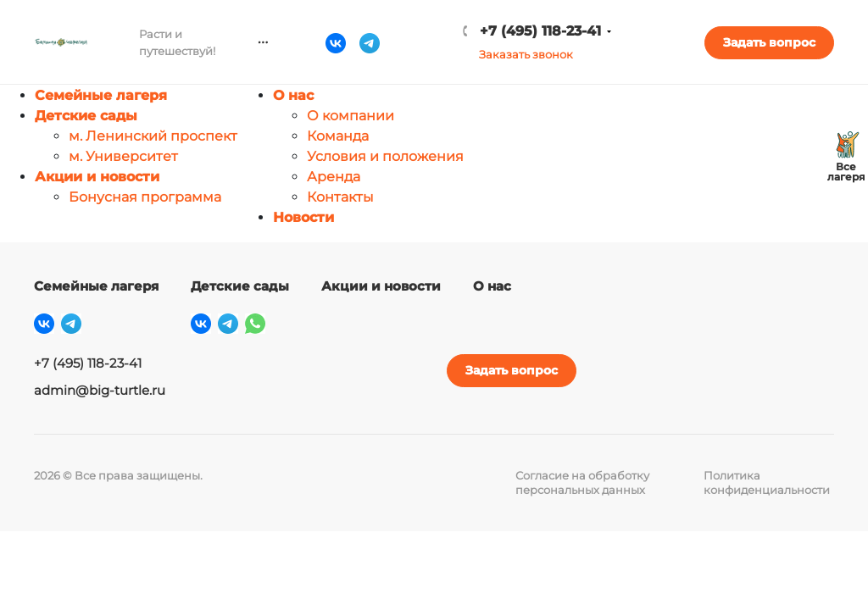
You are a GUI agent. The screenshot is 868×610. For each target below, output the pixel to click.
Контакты (340, 197)
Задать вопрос (788, 42)
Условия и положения (385, 156)
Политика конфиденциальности (767, 482)
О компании (351, 116)
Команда (338, 136)
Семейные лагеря (101, 95)
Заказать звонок (591, 54)
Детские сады (86, 116)
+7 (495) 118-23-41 (606, 31)
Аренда (334, 177)
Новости (303, 217)
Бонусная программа (145, 197)
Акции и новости (97, 177)
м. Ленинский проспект (153, 136)
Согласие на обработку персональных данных (582, 482)
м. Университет (123, 156)
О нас (293, 95)
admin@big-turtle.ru (100, 390)
